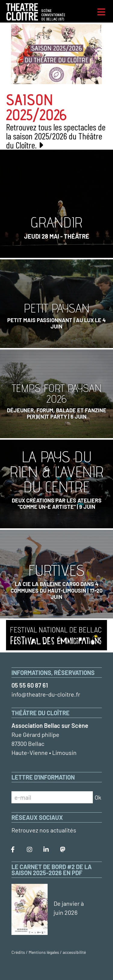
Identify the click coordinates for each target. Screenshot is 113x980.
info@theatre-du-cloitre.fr (46, 694)
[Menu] (101, 12)
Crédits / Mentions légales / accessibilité (49, 952)
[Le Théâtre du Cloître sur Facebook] (13, 850)
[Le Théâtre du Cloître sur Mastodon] (63, 850)
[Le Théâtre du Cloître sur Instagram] (30, 850)
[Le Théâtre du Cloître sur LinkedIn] (46, 850)
